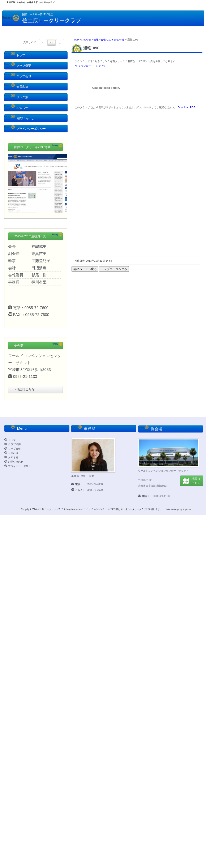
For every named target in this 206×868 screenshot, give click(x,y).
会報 (103, 40)
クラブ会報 (18, 76)
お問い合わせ (19, 118)
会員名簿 (16, 87)
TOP (76, 40)
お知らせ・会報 (90, 40)
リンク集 (16, 97)
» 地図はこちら (24, 389)
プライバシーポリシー (25, 129)
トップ (15, 55)
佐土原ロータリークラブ (50, 509)
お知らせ (16, 108)
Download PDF (186, 107)
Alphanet (187, 509)
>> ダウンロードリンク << (90, 66)
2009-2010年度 (116, 40)
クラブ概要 (18, 66)
